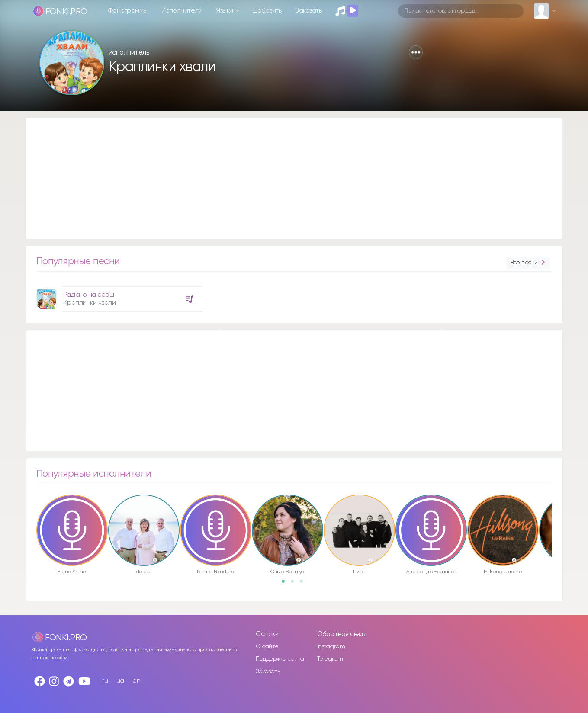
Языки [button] (225, 11)
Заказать (308, 11)
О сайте (267, 646)
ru (105, 681)
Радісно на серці (89, 295)
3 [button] (304, 584)
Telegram (330, 659)
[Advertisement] (286, 178)
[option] (118, 296)
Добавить (267, 11)
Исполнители (182, 11)
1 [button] (286, 584)
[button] (416, 52)
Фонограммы (128, 11)
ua (120, 681)
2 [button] (295, 584)
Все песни (528, 263)
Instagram (331, 646)
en (136, 681)
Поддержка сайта (280, 659)
